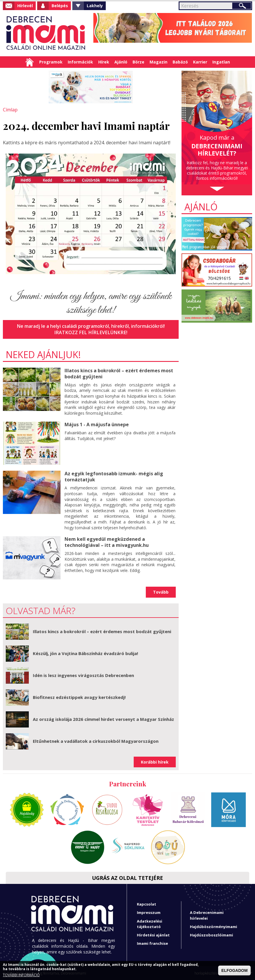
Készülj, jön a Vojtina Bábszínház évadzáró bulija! (85, 653)
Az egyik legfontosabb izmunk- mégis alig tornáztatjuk (114, 476)
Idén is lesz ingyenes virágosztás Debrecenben (83, 675)
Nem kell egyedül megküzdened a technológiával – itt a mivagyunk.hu (106, 542)
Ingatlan (221, 62)
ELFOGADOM (234, 970)
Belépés (60, 6)
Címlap (30, 62)
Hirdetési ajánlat (153, 934)
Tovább (161, 591)
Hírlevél (25, 6)
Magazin (158, 62)
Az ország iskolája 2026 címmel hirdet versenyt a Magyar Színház (103, 719)
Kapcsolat (147, 904)
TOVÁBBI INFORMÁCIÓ (21, 975)
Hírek (104, 62)
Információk (80, 62)
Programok (51, 62)
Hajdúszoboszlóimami (211, 934)
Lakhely (95, 6)
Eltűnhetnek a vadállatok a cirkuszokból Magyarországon (96, 740)
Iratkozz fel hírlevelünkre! (91, 332)
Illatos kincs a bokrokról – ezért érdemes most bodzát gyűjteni (119, 373)
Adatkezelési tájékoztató (150, 923)
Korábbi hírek (155, 761)
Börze (138, 62)
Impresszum (149, 912)
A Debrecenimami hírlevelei (207, 915)
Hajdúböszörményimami (214, 926)
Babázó (180, 62)
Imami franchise (152, 943)
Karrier (200, 62)
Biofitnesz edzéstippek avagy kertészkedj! (79, 697)
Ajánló (121, 62)
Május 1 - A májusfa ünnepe (97, 424)
